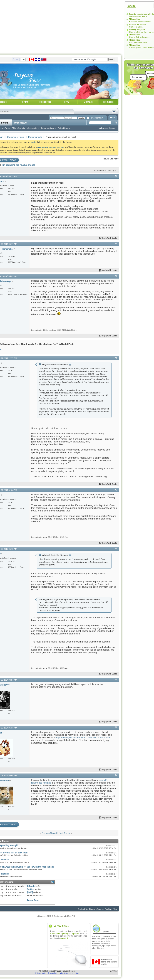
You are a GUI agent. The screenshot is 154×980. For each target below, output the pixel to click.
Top (115, 909)
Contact (88, 102)
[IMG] (30, 892)
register (33, 142)
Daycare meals (35, 137)
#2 (116, 244)
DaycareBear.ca (96, 909)
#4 (116, 358)
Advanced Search (107, 128)
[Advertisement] (138, 150)
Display (111, 170)
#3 (116, 276)
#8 (116, 727)
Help (113, 118)
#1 (116, 176)
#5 (116, 490)
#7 (116, 679)
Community (32, 128)
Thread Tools (99, 170)
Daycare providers (16, 137)
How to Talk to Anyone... (140, 37)
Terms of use (53, 973)
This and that (135, 19)
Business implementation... (141, 22)
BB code (31, 886)
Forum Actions (48, 128)
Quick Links (63, 128)
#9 (116, 775)
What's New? (20, 123)
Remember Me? (95, 118)
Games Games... (137, 27)
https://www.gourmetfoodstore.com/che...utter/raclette (83, 738)
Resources (45, 102)
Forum (24, 102)
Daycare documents (138, 24)
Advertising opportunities (69, 973)
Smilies (31, 889)
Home (3, 102)
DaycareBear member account (51, 147)
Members (108, 102)
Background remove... (139, 42)
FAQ (67, 102)
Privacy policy (41, 973)
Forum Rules (33, 900)
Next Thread (65, 833)
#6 (116, 549)
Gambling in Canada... (139, 16)
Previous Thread (49, 833)
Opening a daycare (137, 30)
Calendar (22, 128)
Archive (109, 909)
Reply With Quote (108, 238)
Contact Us (83, 909)
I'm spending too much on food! (18, 165)
